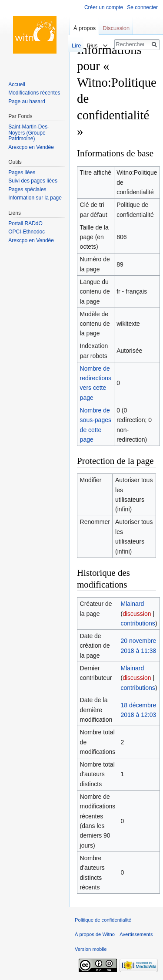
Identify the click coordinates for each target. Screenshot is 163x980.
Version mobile (91, 949)
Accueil (17, 84)
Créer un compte (104, 7)
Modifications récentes (34, 93)
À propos (85, 28)
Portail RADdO (25, 223)
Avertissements (136, 934)
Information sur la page (35, 198)
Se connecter (142, 7)
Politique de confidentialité (103, 920)
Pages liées (22, 172)
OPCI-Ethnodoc (27, 232)
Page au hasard (27, 101)
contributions (138, 623)
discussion (137, 614)
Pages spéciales (27, 189)
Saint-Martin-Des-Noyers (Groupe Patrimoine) (29, 133)
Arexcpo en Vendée (31, 147)
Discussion (116, 28)
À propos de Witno (95, 934)
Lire (74, 46)
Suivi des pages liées (33, 181)
